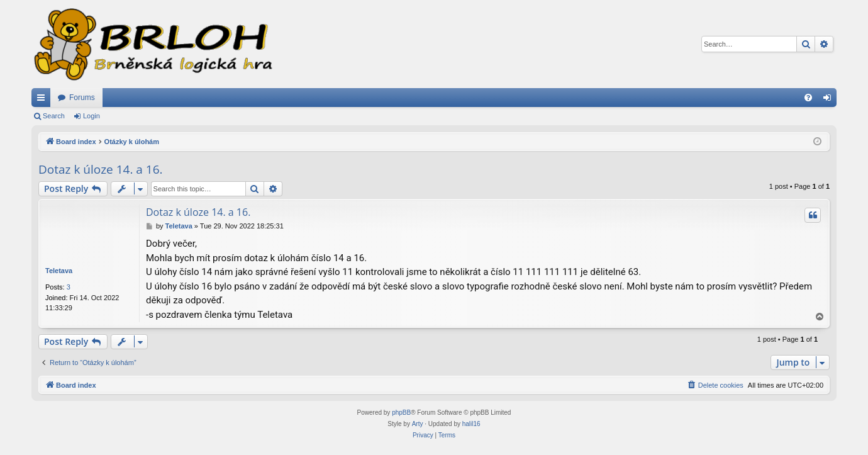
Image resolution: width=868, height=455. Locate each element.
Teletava (59, 271)
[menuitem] (808, 98)
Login (92, 116)
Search (54, 116)
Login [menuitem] (830, 100)
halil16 (471, 424)
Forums (82, 98)
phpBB (401, 413)
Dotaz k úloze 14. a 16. (101, 169)
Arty (418, 424)
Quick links (43, 100)
